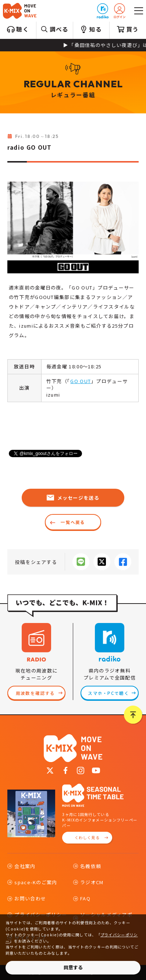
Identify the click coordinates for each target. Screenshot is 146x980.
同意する (73, 967)
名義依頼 (91, 866)
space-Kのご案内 (36, 882)
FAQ (85, 898)
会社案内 (25, 866)
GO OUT (81, 381)
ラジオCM (92, 882)
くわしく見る (87, 837)
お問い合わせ (30, 898)
